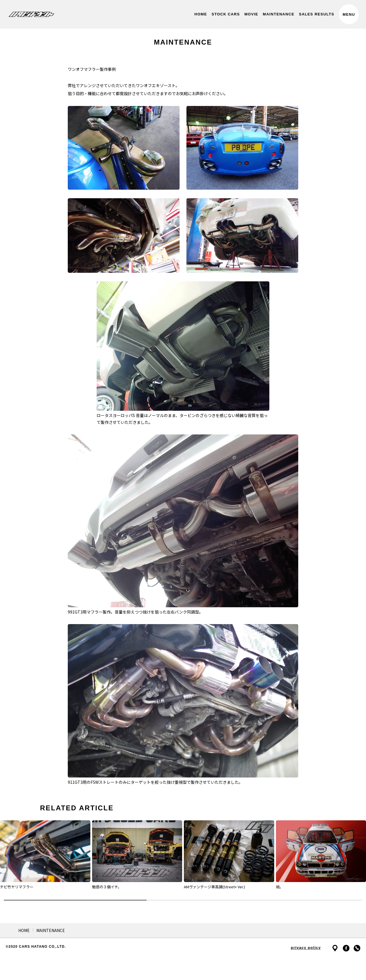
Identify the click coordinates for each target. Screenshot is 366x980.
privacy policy (306, 948)
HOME (24, 930)
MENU (349, 14)
